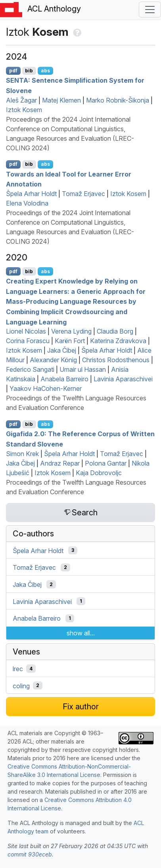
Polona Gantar (106, 463)
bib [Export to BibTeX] (29, 71)
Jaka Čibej (62, 350)
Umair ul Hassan (83, 369)
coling (21, 685)
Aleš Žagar (21, 100)
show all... (81, 633)
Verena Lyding (71, 331)
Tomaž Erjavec (83, 194)
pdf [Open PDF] (13, 71)
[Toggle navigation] (150, 10)
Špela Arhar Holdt (31, 194)
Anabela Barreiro (64, 379)
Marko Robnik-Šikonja (118, 100)
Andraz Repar (60, 463)
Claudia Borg (115, 331)
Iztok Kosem (24, 110)
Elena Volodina (27, 203)
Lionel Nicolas (26, 331)
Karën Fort (70, 341)
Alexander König (53, 360)
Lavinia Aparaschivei (123, 379)
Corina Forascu (28, 341)
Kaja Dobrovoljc (99, 473)
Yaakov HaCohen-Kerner (46, 388)
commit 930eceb (30, 854)
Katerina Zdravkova (118, 341)
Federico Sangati (30, 369)
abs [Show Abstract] (45, 71)
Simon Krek (22, 454)
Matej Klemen (61, 100)
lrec (18, 669)
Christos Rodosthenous (116, 360)
